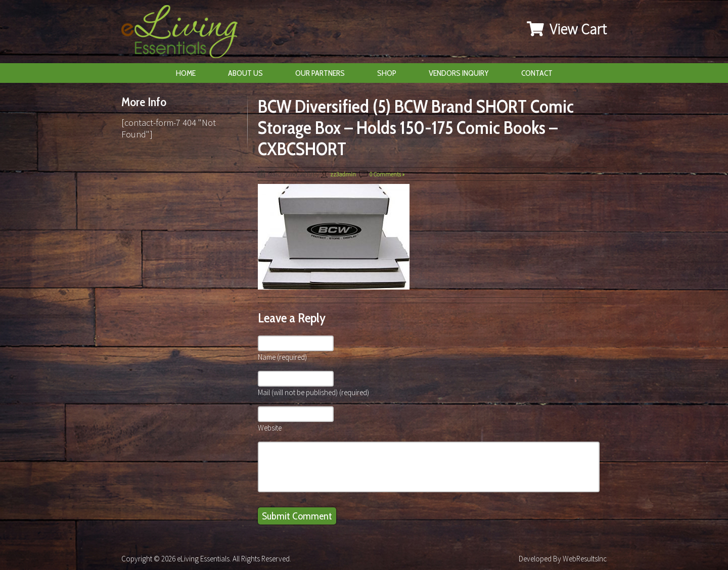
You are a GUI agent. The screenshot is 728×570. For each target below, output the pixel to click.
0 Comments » (387, 174)
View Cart (567, 29)
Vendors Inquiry (459, 73)
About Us (245, 73)
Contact (537, 73)
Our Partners (320, 73)
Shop (387, 73)
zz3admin (343, 174)
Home (186, 73)
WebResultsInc (585, 559)
